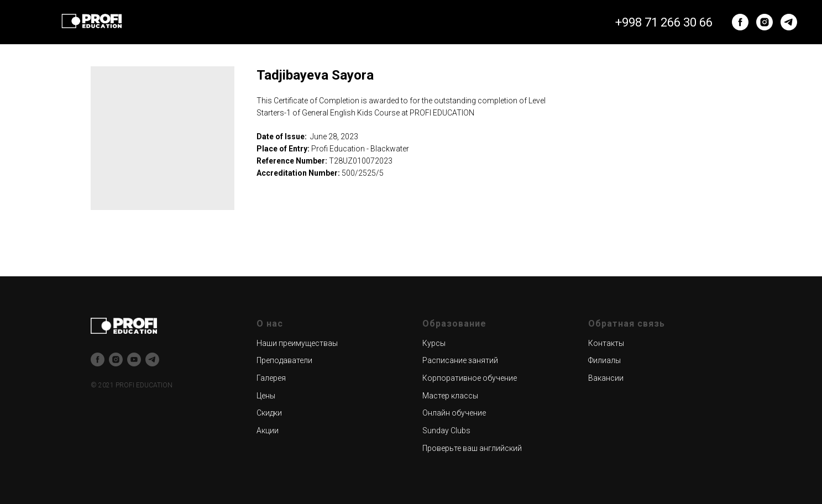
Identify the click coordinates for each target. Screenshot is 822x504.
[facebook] (740, 22)
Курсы (434, 343)
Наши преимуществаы (297, 343)
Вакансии (606, 378)
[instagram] (765, 22)
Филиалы (604, 360)
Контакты (606, 343)
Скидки (269, 413)
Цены (266, 396)
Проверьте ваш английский (472, 448)
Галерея (271, 378)
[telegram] (789, 22)
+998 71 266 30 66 (664, 22)
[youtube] (134, 359)
